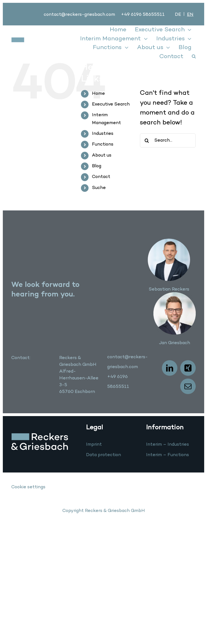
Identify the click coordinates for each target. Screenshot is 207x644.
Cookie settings (28, 487)
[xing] (188, 368)
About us (102, 155)
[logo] (32, 40)
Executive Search (111, 104)
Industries (103, 134)
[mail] (188, 386)
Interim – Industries (168, 445)
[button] (194, 57)
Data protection (103, 455)
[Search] (147, 140)
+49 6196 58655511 (143, 15)
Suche (99, 188)
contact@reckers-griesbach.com (79, 15)
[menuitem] (178, 15)
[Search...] (168, 140)
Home (98, 94)
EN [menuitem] (190, 15)
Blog (97, 166)
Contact (101, 177)
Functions (103, 144)
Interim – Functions (168, 455)
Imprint (94, 445)
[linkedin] (170, 368)
